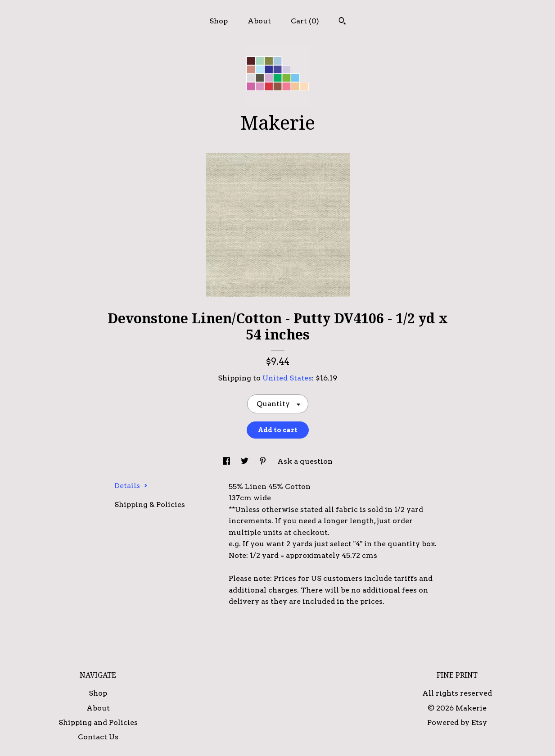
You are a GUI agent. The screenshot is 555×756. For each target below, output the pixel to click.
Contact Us (98, 737)
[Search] (342, 22)
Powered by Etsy (457, 722)
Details (131, 486)
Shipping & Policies (150, 505)
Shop (219, 21)
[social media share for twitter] (246, 461)
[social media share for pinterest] (264, 461)
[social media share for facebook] (227, 461)
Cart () (305, 21)
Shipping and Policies (98, 722)
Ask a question (305, 461)
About (259, 21)
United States (287, 378)
